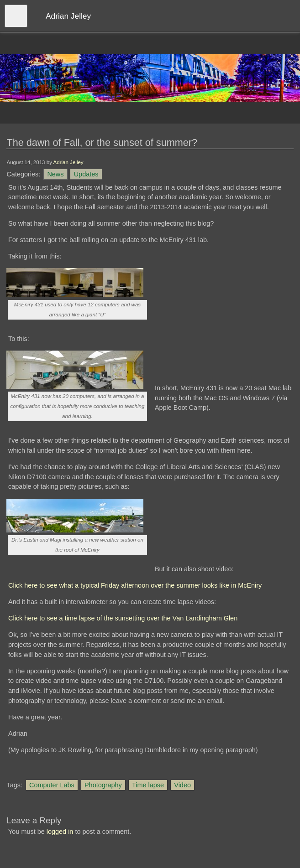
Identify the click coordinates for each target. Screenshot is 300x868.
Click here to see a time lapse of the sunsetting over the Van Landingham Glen (123, 618)
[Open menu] (16, 16)
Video (182, 785)
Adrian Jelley (68, 162)
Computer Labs (52, 785)
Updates (86, 174)
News (55, 174)
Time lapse (148, 785)
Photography (103, 785)
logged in (60, 832)
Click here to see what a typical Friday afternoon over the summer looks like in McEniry (135, 585)
